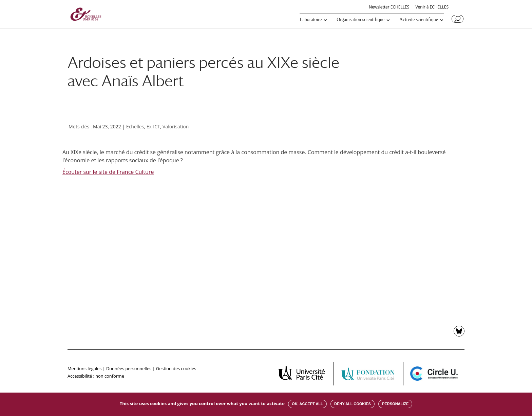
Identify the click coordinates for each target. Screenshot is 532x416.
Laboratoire (311, 20)
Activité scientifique (419, 20)
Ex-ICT (153, 126)
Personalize (395, 404)
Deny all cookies (353, 404)
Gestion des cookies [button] (176, 368)
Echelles (135, 126)
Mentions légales (84, 368)
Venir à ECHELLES (432, 7)
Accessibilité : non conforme (96, 376)
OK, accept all (307, 404)
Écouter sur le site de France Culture (108, 172)
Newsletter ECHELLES (389, 7)
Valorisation (176, 126)
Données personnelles (129, 368)
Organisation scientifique (360, 20)
